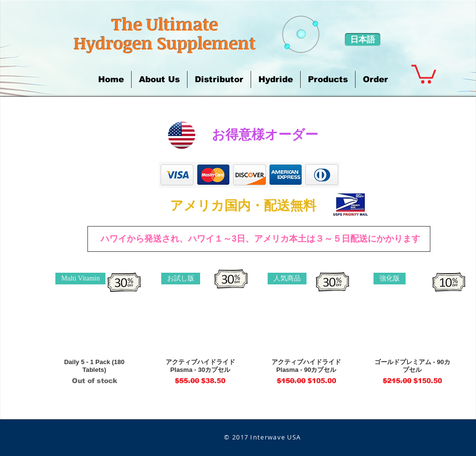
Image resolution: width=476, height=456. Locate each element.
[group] (253, 329)
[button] (159, 79)
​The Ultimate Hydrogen (146, 33)
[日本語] (363, 40)
